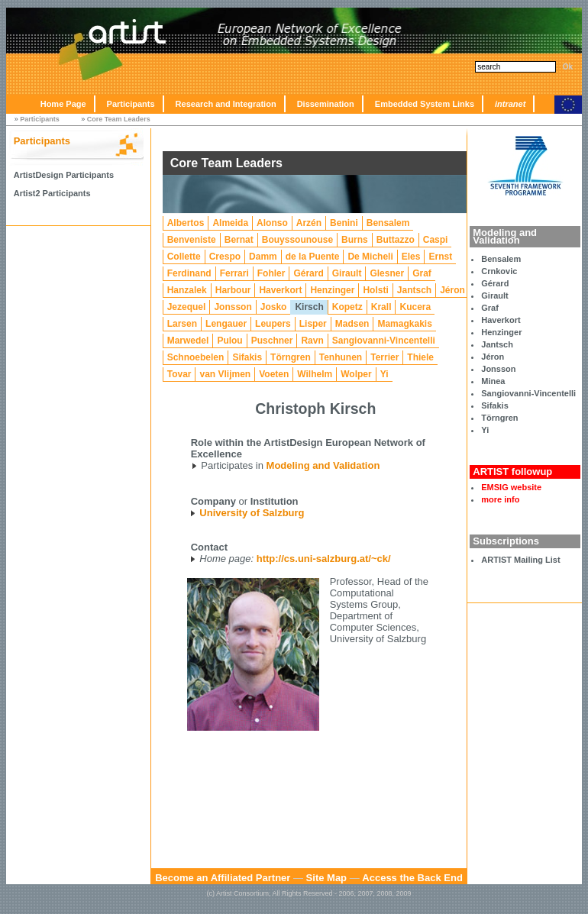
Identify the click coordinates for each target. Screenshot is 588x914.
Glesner (387, 273)
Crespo (225, 257)
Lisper (313, 324)
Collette (184, 257)
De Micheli (370, 257)
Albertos (186, 223)
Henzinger (501, 332)
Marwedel (188, 341)
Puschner (272, 341)
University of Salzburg (252, 513)
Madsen (352, 324)
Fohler (271, 273)
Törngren (499, 418)
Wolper (356, 374)
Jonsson (498, 369)
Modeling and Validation (323, 465)
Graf (490, 308)
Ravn (312, 341)
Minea (493, 381)
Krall (381, 307)
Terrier (384, 357)
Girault (494, 296)
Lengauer (226, 324)
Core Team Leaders (119, 119)
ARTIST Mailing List (520, 560)
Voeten (274, 374)
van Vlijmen (225, 374)
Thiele (420, 357)
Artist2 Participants (52, 193)
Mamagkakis (404, 324)
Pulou (229, 341)
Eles (411, 257)
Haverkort (501, 320)
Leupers (273, 324)
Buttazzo (396, 240)
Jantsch (497, 344)
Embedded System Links (425, 104)
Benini (344, 223)
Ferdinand (189, 273)
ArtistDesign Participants (64, 175)
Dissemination (326, 104)
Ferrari (234, 273)
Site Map (326, 878)
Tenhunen (341, 357)
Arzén (309, 223)
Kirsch (309, 307)
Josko (274, 307)
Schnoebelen (196, 357)
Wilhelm (315, 374)
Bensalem (501, 259)
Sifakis (494, 405)
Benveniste (192, 240)
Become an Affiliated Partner (223, 878)
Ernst (440, 257)
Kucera (415, 307)
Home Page (63, 104)
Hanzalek (187, 290)
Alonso (272, 223)
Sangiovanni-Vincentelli (528, 393)
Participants (131, 104)
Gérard (495, 283)
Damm (263, 257)
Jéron (493, 357)
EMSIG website (511, 487)
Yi (485, 430)
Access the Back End (412, 878)
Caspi (436, 240)
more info (500, 499)
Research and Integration (226, 104)
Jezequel (187, 307)
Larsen (182, 324)
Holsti (375, 290)
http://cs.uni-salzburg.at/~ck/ (324, 559)
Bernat (239, 240)
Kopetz (347, 307)
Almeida (230, 223)
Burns (355, 240)
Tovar (179, 374)
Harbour (233, 290)
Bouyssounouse (297, 240)
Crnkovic (499, 271)
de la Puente (313, 257)
